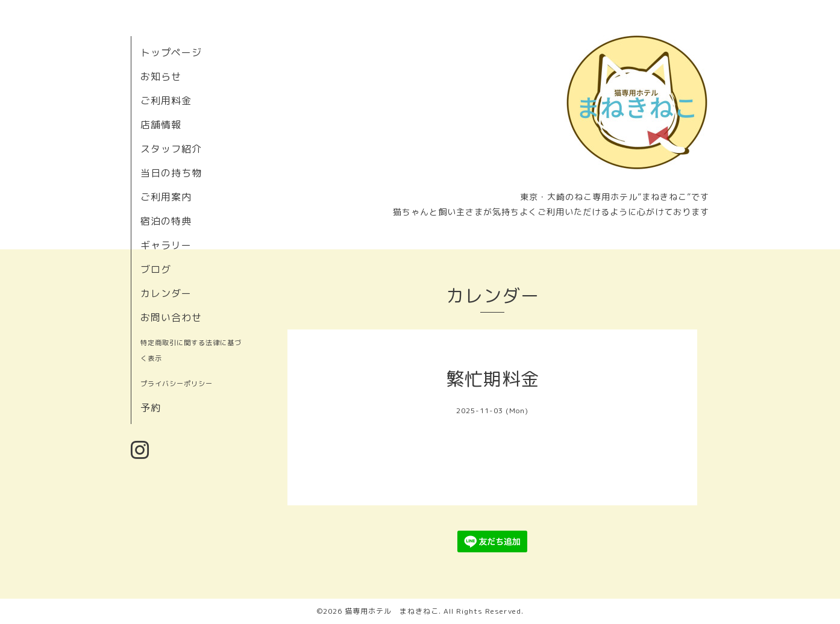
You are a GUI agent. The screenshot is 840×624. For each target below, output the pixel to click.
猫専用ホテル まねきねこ (392, 611)
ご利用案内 (166, 197)
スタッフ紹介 (171, 149)
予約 (151, 408)
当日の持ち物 (171, 173)
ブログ (156, 269)
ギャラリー (166, 245)
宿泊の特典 (166, 221)
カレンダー (166, 293)
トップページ (171, 52)
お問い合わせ (171, 317)
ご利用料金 (166, 101)
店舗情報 (161, 125)
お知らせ (161, 76)
